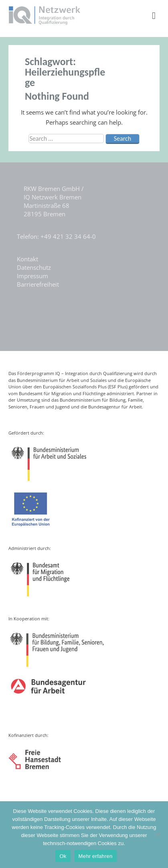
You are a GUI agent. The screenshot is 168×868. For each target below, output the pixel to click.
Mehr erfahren (96, 856)
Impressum (32, 276)
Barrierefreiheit (38, 284)
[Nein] (158, 835)
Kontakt (27, 259)
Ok (63, 856)
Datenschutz (34, 267)
